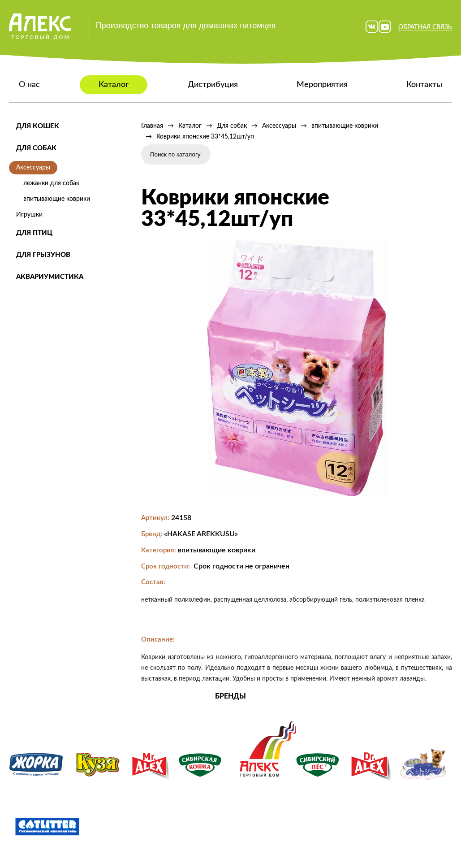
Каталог (114, 85)
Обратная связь (425, 27)
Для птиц (34, 233)
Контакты (424, 85)
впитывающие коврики (57, 199)
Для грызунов (43, 255)
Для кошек (38, 126)
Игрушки (29, 215)
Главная (152, 126)
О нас (29, 85)
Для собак (36, 148)
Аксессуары (33, 168)
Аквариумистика (50, 277)
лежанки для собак (51, 183)
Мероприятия (322, 85)
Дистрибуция (213, 85)
